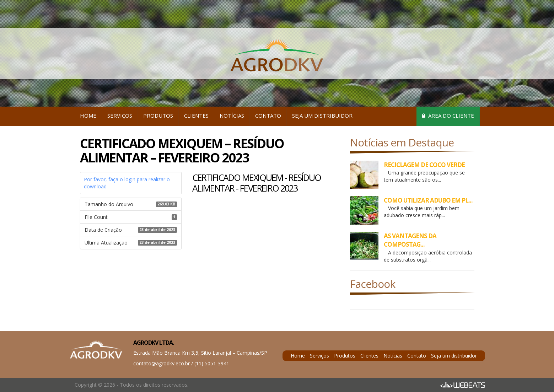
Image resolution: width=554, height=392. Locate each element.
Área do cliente (448, 116)
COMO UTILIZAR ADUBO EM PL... (428, 200)
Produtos (158, 116)
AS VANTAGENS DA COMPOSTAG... (410, 240)
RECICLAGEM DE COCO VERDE (424, 165)
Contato (268, 116)
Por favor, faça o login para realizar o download (127, 183)
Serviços (120, 116)
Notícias (232, 116)
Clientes (196, 116)
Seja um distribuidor (322, 116)
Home (88, 116)
